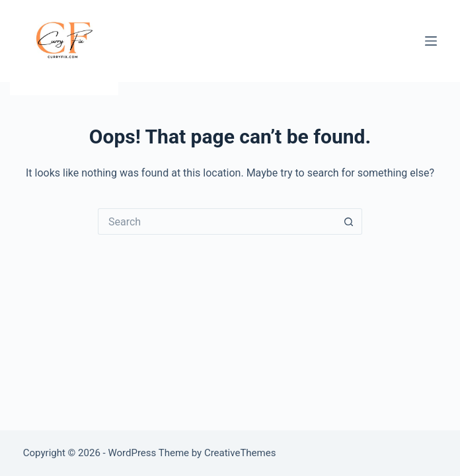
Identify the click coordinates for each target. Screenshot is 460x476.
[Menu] (431, 41)
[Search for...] (217, 221)
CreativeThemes (240, 453)
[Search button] (349, 221)
